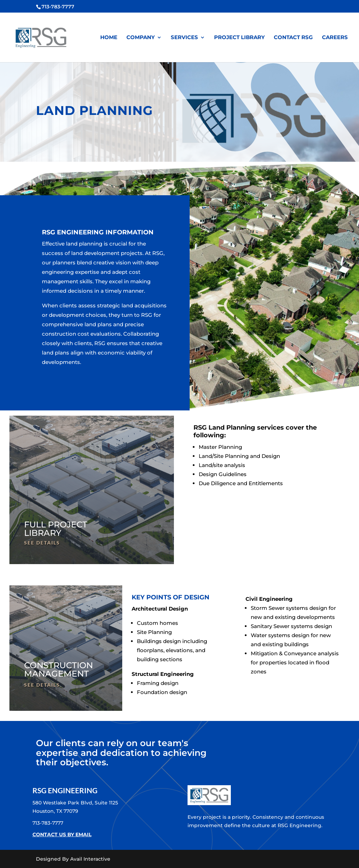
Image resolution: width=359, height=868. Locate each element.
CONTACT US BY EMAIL (62, 834)
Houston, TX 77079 (55, 811)
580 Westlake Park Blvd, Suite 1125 (75, 803)
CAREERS (335, 38)
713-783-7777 (48, 823)
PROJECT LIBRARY (239, 38)
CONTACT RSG (293, 38)
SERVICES (184, 38)
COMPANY (141, 38)
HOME (109, 38)
